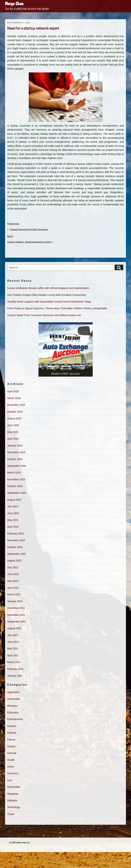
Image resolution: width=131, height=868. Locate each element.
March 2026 (14, 398)
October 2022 (15, 547)
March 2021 (14, 662)
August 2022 (14, 561)
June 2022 (13, 574)
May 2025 (13, 432)
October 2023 (15, 486)
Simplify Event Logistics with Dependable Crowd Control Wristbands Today (49, 302)
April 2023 (13, 527)
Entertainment (15, 719)
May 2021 (13, 649)
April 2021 (13, 655)
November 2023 (16, 479)
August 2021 (14, 628)
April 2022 (13, 588)
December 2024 (16, 452)
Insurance (13, 773)
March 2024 (14, 473)
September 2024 (17, 466)
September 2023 (17, 493)
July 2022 (13, 567)
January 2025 (15, 446)
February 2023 (15, 534)
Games (11, 746)
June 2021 (13, 642)
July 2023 (13, 506)
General (12, 753)
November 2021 (16, 615)
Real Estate (14, 787)
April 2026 (13, 391)
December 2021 (16, 608)
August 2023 (14, 500)
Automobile (14, 699)
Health (11, 760)
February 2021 (15, 669)
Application (13, 692)
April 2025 (13, 439)
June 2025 (13, 425)
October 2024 (15, 459)
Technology (14, 807)
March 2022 (14, 594)
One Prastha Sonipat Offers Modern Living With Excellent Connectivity (47, 295)
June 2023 (13, 513)
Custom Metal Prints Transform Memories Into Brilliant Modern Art (44, 315)
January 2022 (15, 601)
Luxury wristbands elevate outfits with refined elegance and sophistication (48, 288)
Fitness (11, 740)
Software (12, 800)
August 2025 (14, 418)
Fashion (12, 726)
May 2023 (13, 520)
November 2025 (16, 405)
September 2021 (17, 622)
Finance (12, 733)
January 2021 (15, 676)
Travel (11, 814)
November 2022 (16, 540)
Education (13, 712)
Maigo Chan (14, 4)
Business (12, 706)
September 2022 (17, 554)
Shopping (13, 794)
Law (10, 780)
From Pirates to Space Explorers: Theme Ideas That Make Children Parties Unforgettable (57, 308)
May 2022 (13, 581)
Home (11, 767)
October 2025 (15, 412)
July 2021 (13, 635)
